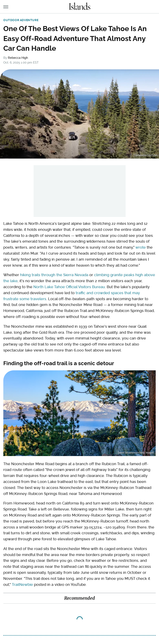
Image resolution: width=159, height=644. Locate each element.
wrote (141, 247)
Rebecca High (18, 58)
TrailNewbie (22, 584)
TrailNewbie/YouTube (145, 155)
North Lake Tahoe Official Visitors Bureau (69, 287)
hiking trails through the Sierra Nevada (54, 275)
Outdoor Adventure (21, 20)
